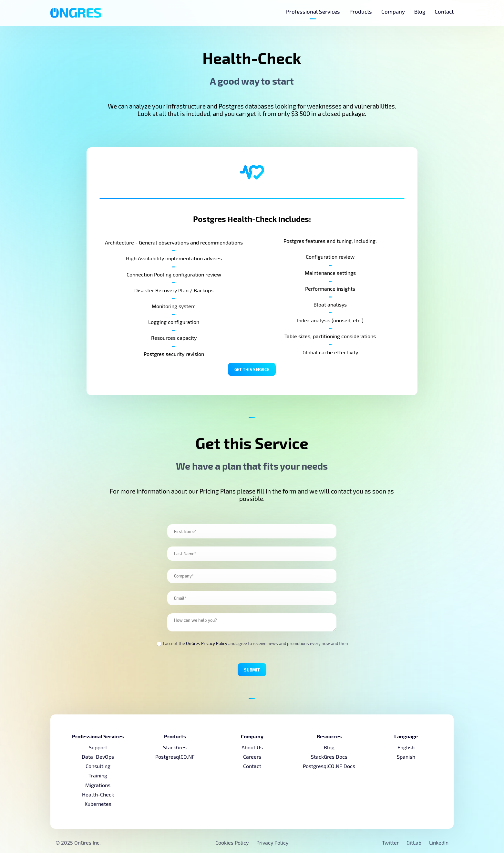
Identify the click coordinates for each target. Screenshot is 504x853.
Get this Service (252, 369)
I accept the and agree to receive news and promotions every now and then (252, 643)
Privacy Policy (272, 843)
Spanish (406, 757)
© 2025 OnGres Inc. (78, 843)
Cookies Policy (232, 843)
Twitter (391, 843)
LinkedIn (439, 843)
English (406, 747)
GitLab (415, 843)
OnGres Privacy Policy (207, 643)
